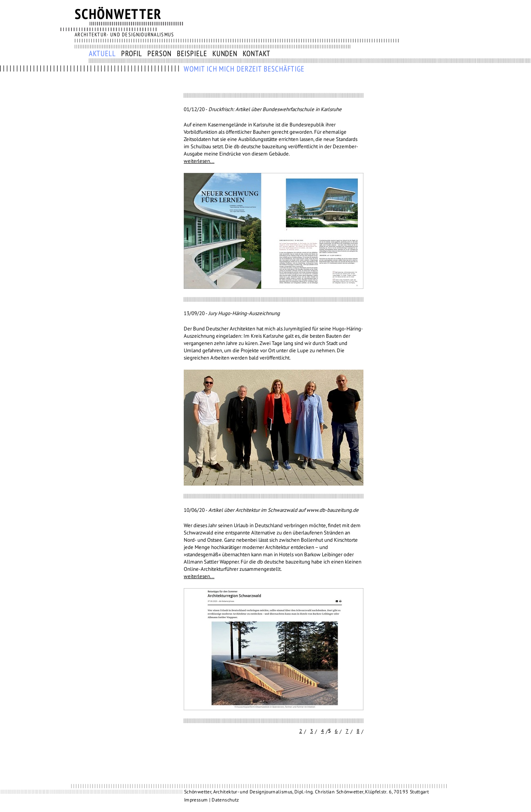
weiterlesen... (199, 161)
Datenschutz (225, 800)
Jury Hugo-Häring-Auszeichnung (244, 313)
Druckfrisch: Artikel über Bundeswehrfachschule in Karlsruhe (275, 109)
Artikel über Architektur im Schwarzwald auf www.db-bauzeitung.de (283, 510)
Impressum (196, 800)
